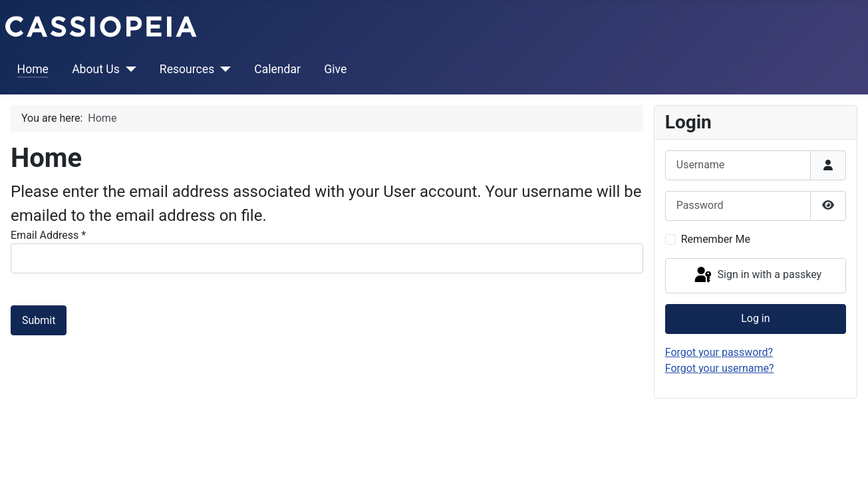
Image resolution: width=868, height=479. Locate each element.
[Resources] (222, 69)
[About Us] (128, 69)
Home (33, 69)
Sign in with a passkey (757, 275)
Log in (755, 318)
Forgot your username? (720, 368)
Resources (187, 69)
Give (335, 69)
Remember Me (716, 239)
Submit (39, 320)
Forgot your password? (719, 352)
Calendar (277, 69)
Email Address (48, 235)
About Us (96, 69)
